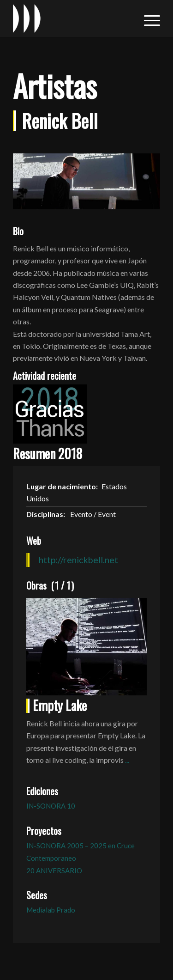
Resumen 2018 (48, 453)
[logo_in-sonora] (72, 18)
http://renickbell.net (78, 560)
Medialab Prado (51, 910)
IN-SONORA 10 (51, 806)
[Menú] (147, 18)
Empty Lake (60, 705)
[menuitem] (147, 18)
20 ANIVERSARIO (54, 870)
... (127, 760)
